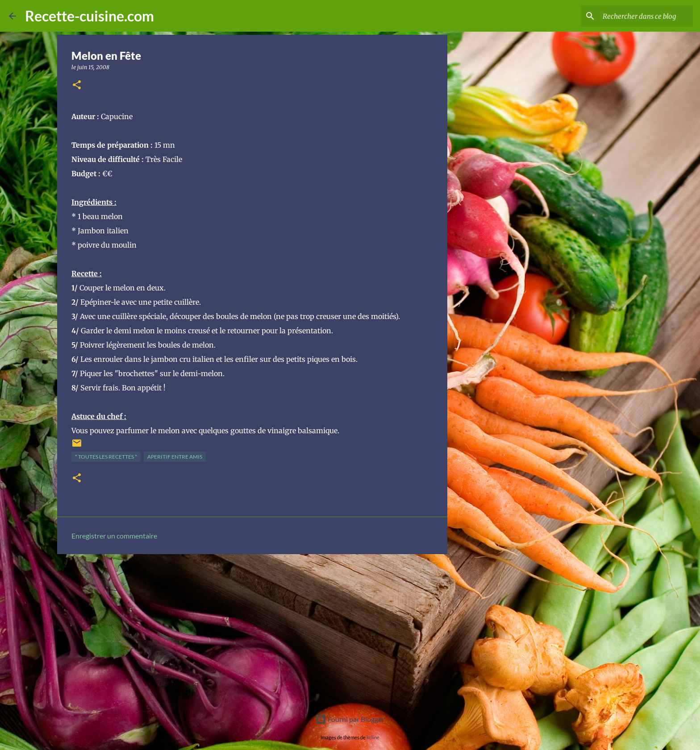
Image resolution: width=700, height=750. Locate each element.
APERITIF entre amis (175, 457)
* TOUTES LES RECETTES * (106, 457)
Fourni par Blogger (350, 719)
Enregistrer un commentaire (114, 536)
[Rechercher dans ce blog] (646, 16)
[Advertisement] (252, 630)
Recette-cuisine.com (90, 16)
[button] (77, 85)
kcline (373, 737)
